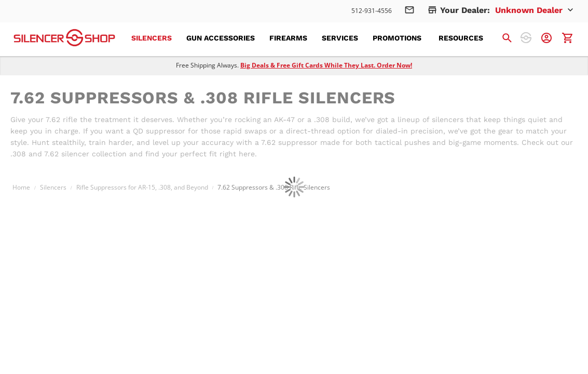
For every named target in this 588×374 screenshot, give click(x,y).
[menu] (313, 38)
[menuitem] (155, 38)
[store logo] (64, 38)
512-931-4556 (372, 11)
